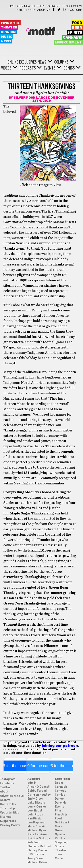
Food (77, 23)
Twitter (59, 9)
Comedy (61, 791)
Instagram (65, 9)
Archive (44, 10)
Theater (9, 27)
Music (7, 37)
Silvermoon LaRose (32, 98)
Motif (41, 32)
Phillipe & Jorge (39, 839)
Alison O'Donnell (39, 787)
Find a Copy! (72, 6)
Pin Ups (60, 839)
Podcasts (28, 68)
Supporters (8, 821)
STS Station (36, 854)
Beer (77, 28)
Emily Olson (35, 799)
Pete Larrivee (37, 835)
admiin (32, 783)
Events (50, 68)
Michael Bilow (37, 862)
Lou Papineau (37, 823)
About (4, 792)
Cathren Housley (39, 795)
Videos (6, 68)
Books (59, 783)
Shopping (61, 843)
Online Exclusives (22, 62)
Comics (69, 68)
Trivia (59, 854)
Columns (61, 62)
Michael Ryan (37, 831)
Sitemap (6, 817)
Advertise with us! (12, 796)
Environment (68, 42)
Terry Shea (35, 858)
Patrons (54, 6)
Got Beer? (62, 823)
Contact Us (8, 804)
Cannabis (72, 38)
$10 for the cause (38, 766)
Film (58, 811)
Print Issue (25, 10)
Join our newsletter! (27, 6)
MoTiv (59, 858)
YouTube (75, 10)
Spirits (75, 33)
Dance (59, 799)
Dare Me (61, 803)
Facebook (54, 9)
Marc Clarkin (36, 827)
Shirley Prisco (37, 850)
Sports (60, 846)
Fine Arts (10, 23)
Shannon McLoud (39, 846)
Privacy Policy (10, 825)
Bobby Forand (37, 791)
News (6, 41)
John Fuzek (35, 815)
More (59, 827)
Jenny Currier (37, 807)
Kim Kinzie (34, 819)
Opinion (8, 32)
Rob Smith (34, 843)
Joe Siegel (35, 811)
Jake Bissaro (37, 803)
